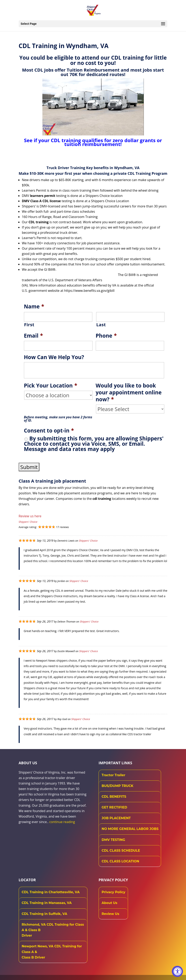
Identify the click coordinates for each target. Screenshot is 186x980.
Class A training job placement (52, 481)
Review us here (30, 516)
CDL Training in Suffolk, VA (45, 914)
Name (34, 307)
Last (101, 325)
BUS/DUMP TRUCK (117, 786)
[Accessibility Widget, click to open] (177, 971)
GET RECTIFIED (114, 807)
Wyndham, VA (127, 168)
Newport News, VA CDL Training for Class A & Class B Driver (52, 952)
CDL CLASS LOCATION (120, 861)
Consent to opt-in (49, 431)
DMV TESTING (113, 840)
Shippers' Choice (28, 522)
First (29, 325)
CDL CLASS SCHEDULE (121, 851)
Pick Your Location (51, 386)
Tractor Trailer (113, 775)
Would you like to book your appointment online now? (129, 392)
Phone (106, 336)
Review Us (110, 914)
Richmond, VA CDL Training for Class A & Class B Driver (53, 930)
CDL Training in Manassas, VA (47, 903)
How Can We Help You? (54, 357)
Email (33, 336)
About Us (109, 903)
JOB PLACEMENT (116, 818)
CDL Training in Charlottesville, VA (51, 892)
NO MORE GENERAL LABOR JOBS (130, 829)
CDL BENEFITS (114, 797)
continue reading (62, 822)
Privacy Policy (113, 892)
